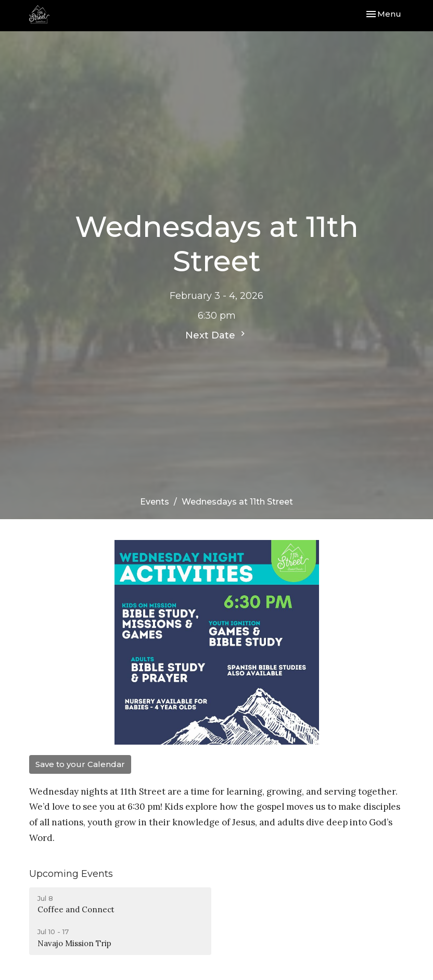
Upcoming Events (71, 874)
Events (155, 502)
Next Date (216, 335)
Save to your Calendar (80, 764)
